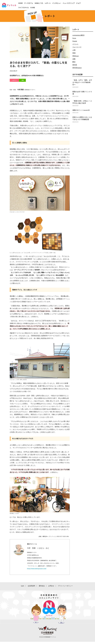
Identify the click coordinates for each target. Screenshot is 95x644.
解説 (74, 62)
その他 (32, 7)
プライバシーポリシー (65, 586)
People (75, 41)
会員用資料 (31, 586)
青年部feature (77, 68)
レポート (48, 3)
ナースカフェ (29, 3)
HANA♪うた (39, 3)
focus (74, 38)
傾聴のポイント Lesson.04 (81, 110)
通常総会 (42, 586)
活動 (74, 59)
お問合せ (51, 586)
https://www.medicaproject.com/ (37, 569)
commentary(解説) (78, 35)
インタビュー (57, 3)
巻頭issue (76, 56)
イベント (75, 44)
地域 (74, 53)
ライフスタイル (23, 7)
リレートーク (77, 47)
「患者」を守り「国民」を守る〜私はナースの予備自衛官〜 (82, 82)
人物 (22, 80)
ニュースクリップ (69, 3)
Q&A (23, 586)
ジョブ (78, 3)
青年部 (75, 65)
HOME (20, 3)
